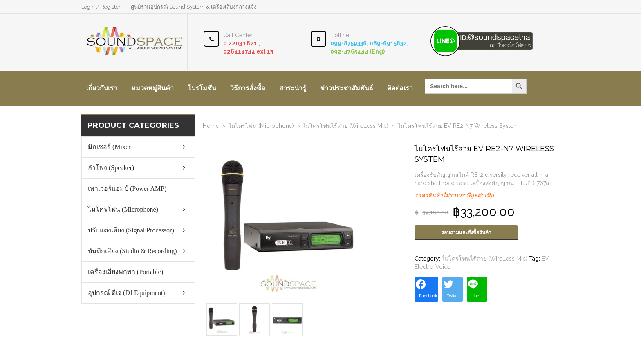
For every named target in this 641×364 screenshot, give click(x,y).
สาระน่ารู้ (293, 88)
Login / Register (101, 7)
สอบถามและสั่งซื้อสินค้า (466, 232)
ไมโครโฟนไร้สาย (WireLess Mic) (346, 126)
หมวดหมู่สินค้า (152, 88)
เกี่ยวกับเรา (102, 88)
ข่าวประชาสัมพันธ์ (347, 88)
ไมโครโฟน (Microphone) (261, 126)
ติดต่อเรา (400, 88)
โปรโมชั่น (202, 88)
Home (211, 126)
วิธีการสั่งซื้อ (248, 88)
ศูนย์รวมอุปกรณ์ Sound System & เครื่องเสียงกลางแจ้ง (194, 7)
